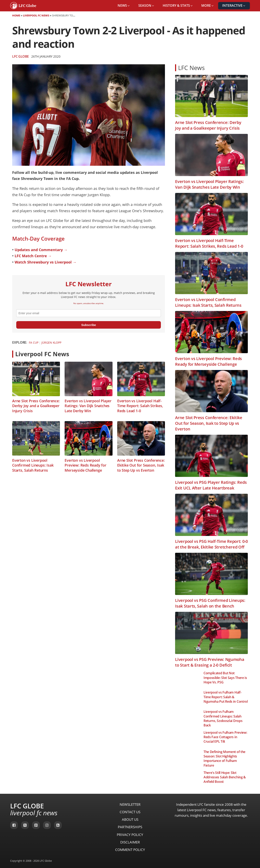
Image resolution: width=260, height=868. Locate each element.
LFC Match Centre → (33, 256)
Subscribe (89, 325)
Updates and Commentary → (41, 250)
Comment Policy (130, 850)
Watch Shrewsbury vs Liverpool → (45, 262)
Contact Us (130, 812)
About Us (130, 819)
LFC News (191, 68)
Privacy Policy (130, 835)
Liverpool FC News (36, 15)
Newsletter (130, 804)
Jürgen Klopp (51, 343)
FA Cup (34, 343)
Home (16, 15)
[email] (89, 313)
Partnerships (130, 827)
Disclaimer (130, 842)
